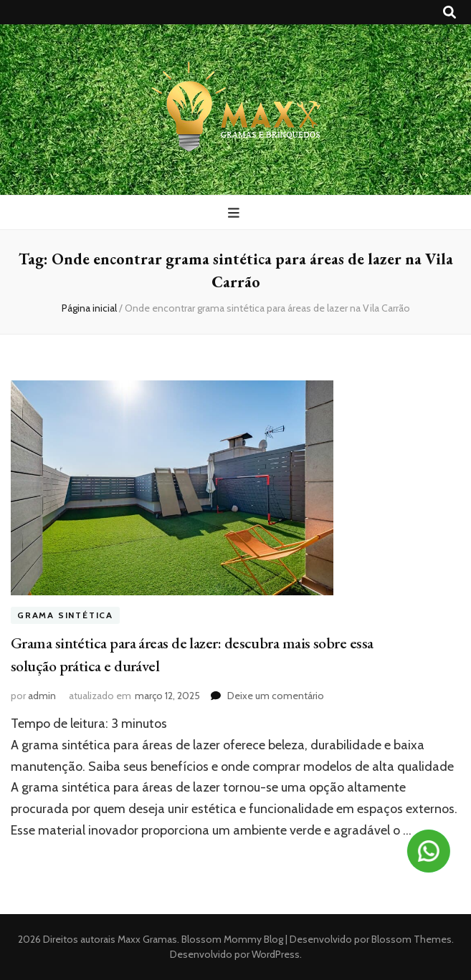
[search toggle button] (449, 13)
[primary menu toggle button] (235, 213)
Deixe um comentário (276, 696)
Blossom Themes (410, 939)
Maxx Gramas (147, 939)
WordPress (276, 954)
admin (42, 696)
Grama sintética (65, 615)
